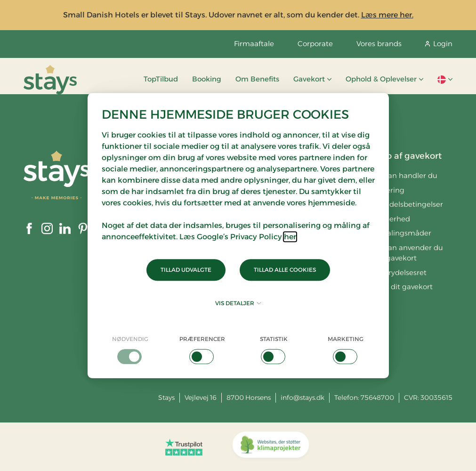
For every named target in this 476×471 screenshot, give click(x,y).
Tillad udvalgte (186, 270)
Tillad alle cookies (285, 270)
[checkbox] (131, 349)
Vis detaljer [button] (238, 303)
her (290, 237)
